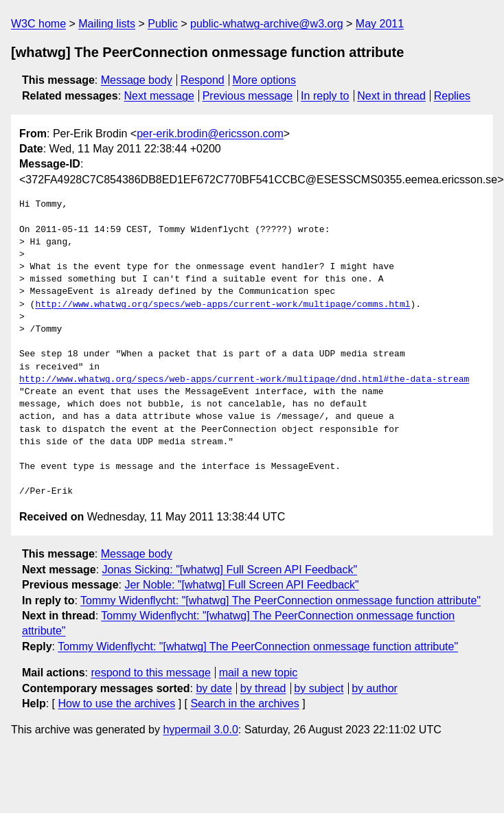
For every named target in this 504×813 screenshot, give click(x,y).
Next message (159, 96)
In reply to (325, 96)
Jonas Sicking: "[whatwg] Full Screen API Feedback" (230, 570)
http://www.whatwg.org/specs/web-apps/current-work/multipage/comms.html (222, 305)
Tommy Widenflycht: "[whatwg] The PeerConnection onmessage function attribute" (280, 600)
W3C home (38, 24)
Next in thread (391, 96)
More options (265, 80)
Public (163, 24)
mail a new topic (259, 673)
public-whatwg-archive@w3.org (267, 24)
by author (375, 688)
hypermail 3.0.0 (200, 730)
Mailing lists (107, 24)
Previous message (248, 96)
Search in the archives (244, 703)
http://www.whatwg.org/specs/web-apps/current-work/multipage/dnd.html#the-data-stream (244, 380)
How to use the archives (116, 703)
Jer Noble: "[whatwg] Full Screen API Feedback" (241, 585)
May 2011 (380, 24)
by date (214, 688)
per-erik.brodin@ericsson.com (210, 134)
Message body (137, 80)
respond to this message (150, 673)
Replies (452, 96)
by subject (319, 688)
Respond (203, 80)
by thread (263, 688)
